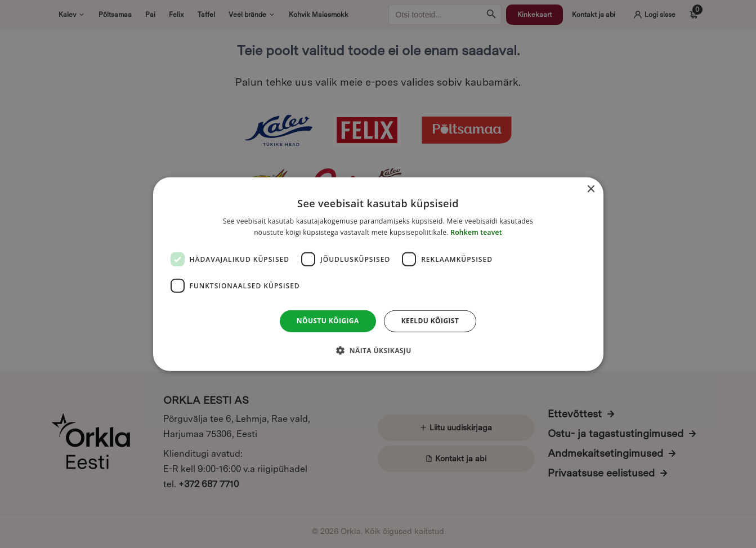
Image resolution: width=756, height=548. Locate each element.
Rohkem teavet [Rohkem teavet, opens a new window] (476, 232)
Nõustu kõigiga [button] (328, 321)
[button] (378, 350)
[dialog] (378, 274)
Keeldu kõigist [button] (430, 321)
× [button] (591, 189)
